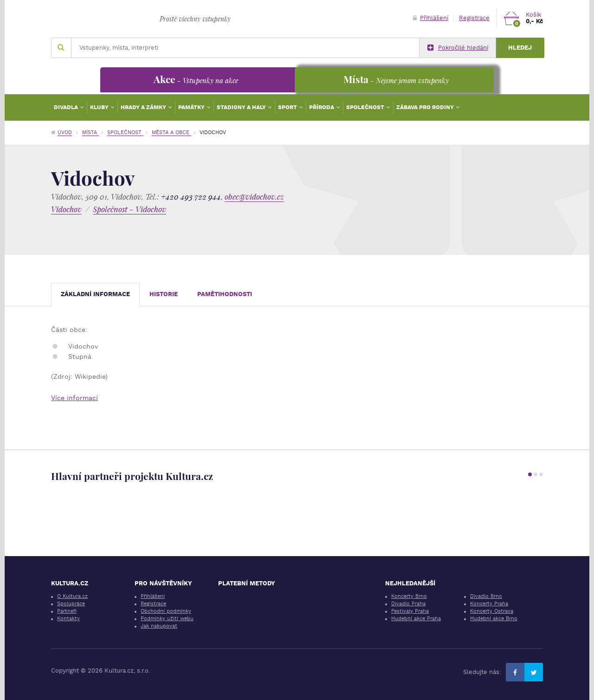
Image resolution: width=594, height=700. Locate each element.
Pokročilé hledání (458, 48)
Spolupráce (71, 604)
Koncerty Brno (409, 596)
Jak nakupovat (159, 626)
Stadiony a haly (242, 107)
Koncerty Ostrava (492, 611)
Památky (192, 107)
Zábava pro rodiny (426, 107)
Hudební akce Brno (494, 619)
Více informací (74, 398)
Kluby (100, 107)
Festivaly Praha (410, 611)
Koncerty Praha (489, 604)
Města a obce (171, 133)
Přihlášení (431, 18)
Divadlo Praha (408, 604)
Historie (164, 294)
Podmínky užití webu (167, 619)
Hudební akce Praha (416, 619)
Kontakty (68, 619)
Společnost (366, 107)
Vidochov (66, 209)
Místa (90, 133)
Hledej (520, 48)
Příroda (322, 107)
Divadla (67, 107)
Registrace (474, 18)
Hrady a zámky (144, 107)
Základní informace (95, 294)
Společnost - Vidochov (129, 209)
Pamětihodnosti (225, 294)
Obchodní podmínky (166, 611)
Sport (288, 107)
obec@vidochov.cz (254, 197)
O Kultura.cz (72, 596)
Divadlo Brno (486, 596)
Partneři (67, 611)
